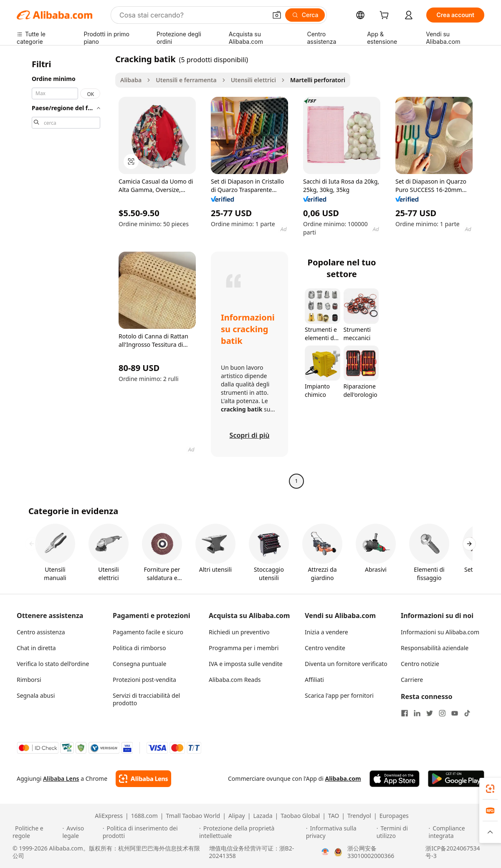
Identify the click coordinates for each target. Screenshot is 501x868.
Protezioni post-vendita (144, 680)
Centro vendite (325, 648)
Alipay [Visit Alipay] (237, 816)
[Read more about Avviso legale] (81, 832)
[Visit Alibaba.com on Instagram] (442, 713)
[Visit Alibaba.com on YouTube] (455, 713)
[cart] (386, 16)
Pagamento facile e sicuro (148, 632)
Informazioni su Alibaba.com (440, 632)
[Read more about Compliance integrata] (459, 832)
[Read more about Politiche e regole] (36, 832)
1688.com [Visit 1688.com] (144, 816)
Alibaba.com (343, 778)
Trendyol (359, 816)
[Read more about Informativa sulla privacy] (340, 832)
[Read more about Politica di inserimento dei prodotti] (150, 832)
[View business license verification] (325, 852)
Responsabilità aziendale (435, 648)
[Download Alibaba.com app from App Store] (395, 779)
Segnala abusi (36, 695)
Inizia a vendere (326, 632)
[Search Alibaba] (192, 15)
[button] (277, 15)
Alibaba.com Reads (235, 680)
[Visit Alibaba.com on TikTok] (467, 713)
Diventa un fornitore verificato (346, 664)
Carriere (412, 680)
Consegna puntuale (139, 664)
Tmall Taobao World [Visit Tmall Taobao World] (193, 816)
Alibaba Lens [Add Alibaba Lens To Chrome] (61, 778)
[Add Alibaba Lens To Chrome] (143, 779)
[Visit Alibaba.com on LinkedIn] (417, 713)
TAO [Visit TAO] (334, 816)
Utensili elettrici (253, 80)
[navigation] (63, 271)
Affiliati (314, 680)
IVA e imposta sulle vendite (246, 664)
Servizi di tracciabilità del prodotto (146, 699)
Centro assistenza (41, 632)
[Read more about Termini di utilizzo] (401, 832)
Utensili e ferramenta (186, 80)
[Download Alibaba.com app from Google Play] (456, 779)
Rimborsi (29, 680)
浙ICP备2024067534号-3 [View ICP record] (453, 852)
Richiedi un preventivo (239, 632)
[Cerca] (305, 15)
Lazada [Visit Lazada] (263, 816)
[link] (490, 789)
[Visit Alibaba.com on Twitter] (430, 713)
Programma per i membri (244, 648)
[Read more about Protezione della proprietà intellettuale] (251, 832)
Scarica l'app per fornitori (339, 695)
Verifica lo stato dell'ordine (53, 664)
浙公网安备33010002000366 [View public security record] (371, 852)
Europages (394, 816)
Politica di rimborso (139, 648)
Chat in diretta (36, 648)
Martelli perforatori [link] (318, 80)
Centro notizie (420, 664)
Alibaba (131, 80)
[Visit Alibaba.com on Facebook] (405, 713)
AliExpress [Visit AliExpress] (109, 816)
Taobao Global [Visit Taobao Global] (300, 816)
